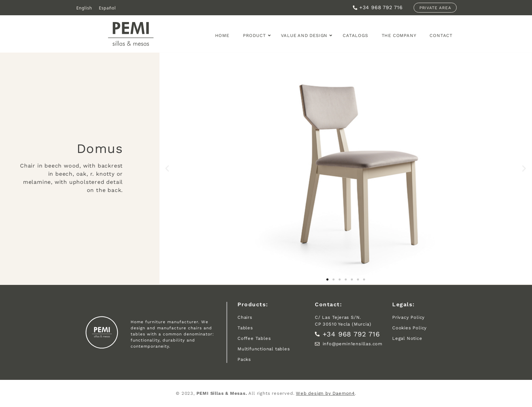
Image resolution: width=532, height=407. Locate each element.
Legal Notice (407, 338)
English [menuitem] (84, 8)
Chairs (245, 317)
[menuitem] (84, 8)
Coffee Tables (254, 338)
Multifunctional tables (264, 349)
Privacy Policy (408, 317)
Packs (244, 359)
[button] (167, 168)
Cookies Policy (410, 328)
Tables (245, 328)
